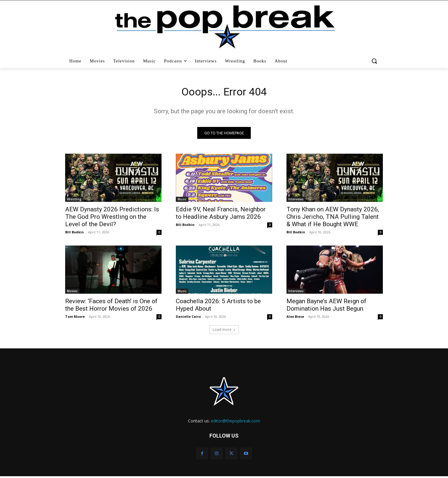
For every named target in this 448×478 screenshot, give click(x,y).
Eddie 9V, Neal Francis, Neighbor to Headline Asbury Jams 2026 (221, 215)
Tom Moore (75, 318)
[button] (375, 61)
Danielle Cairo (188, 318)
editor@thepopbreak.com (235, 423)
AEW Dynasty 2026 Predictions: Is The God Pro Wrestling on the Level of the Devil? (112, 218)
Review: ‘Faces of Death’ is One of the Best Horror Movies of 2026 (111, 307)
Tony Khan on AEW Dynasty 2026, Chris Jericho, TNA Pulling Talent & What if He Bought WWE (333, 218)
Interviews (296, 201)
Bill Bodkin (75, 234)
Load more (224, 331)
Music (182, 201)
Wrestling (74, 201)
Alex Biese (295, 318)
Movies (72, 293)
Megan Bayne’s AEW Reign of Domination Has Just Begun (326, 307)
